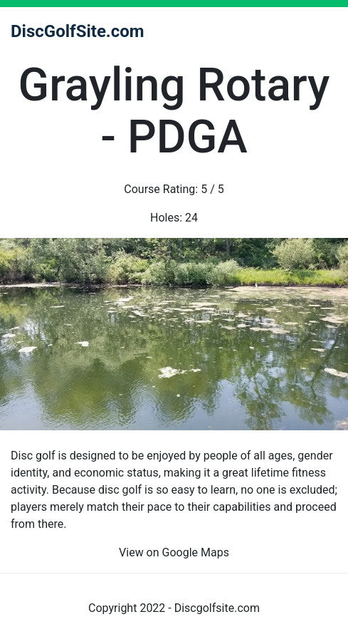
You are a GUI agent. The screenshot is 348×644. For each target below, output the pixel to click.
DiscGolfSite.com (78, 31)
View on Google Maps (174, 552)
